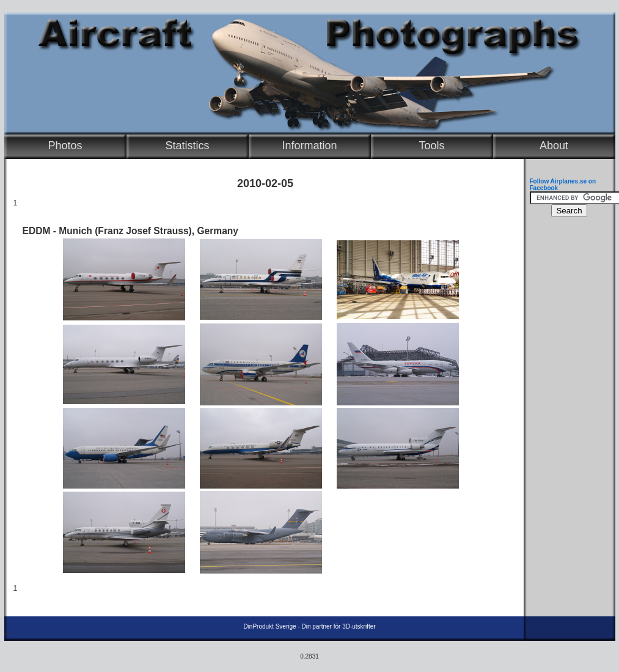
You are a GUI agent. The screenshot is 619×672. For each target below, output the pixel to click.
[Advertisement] (566, 407)
